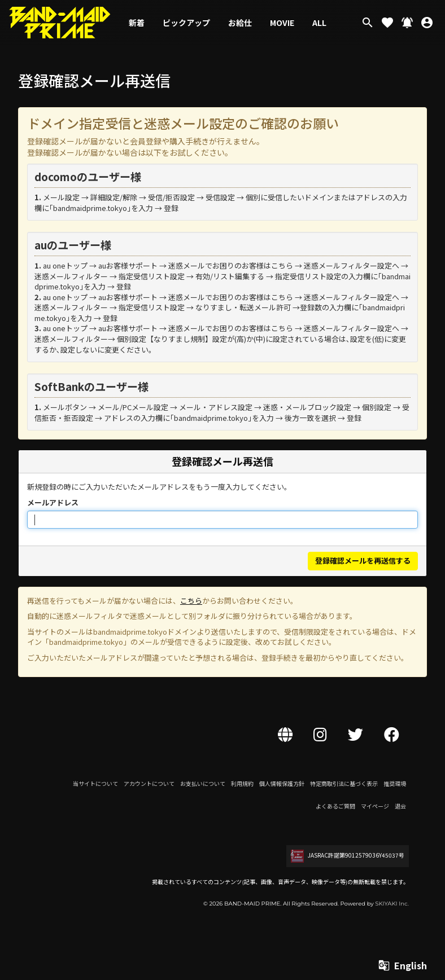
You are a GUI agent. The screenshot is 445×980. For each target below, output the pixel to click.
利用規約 (242, 783)
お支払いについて (203, 783)
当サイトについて (95, 783)
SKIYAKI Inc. (392, 904)
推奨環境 (395, 783)
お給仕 (240, 23)
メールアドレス (53, 503)
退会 (400, 806)
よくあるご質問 (335, 806)
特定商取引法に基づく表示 (344, 783)
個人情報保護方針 (282, 783)
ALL (319, 23)
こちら (191, 601)
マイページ (375, 806)
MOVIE (282, 23)
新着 (137, 23)
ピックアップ (186, 23)
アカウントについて (149, 783)
